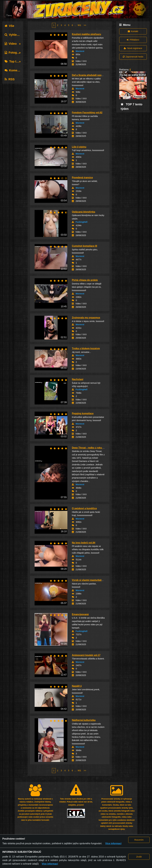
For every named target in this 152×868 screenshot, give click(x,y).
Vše (9, 26)
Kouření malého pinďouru (86, 34)
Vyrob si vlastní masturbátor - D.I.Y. (92, 580)
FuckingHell (81, 222)
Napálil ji (77, 686)
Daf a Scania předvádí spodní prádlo (92, 75)
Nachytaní (77, 379)
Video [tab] (11, 44)
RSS (10, 79)
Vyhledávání (15, 35)
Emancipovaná (80, 614)
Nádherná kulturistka (84, 720)
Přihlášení (133, 40)
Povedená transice (82, 178)
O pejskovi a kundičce (84, 508)
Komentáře (15, 70)
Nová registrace (133, 48)
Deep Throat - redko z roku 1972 (90, 448)
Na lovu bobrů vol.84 (83, 543)
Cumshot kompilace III (84, 246)
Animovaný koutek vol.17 (86, 655)
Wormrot (80, 51)
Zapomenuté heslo (133, 57)
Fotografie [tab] (14, 53)
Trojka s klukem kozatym (86, 348)
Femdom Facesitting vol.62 (87, 113)
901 (79, 25)
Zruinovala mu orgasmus (86, 318)
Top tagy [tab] (13, 61)
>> (85, 25)
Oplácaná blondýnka (83, 212)
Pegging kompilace (83, 413)
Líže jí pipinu (79, 147)
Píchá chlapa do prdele (85, 280)
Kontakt (133, 31)
